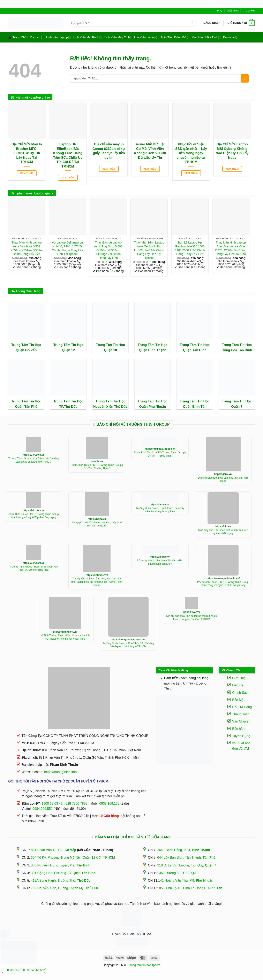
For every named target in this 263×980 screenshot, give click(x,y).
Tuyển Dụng (241, 736)
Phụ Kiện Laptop (145, 37)
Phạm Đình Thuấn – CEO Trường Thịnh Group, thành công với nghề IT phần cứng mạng (223, 584)
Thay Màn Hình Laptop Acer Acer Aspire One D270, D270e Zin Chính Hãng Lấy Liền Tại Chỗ (231, 248)
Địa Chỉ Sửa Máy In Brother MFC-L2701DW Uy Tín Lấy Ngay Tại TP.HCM (27, 153)
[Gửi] (192, 23)
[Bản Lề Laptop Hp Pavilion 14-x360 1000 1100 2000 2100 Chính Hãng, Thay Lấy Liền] (190, 217)
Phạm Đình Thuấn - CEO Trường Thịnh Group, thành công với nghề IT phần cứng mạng (34, 516)
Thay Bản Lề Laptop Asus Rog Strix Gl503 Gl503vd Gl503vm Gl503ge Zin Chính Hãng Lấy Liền (108, 250)
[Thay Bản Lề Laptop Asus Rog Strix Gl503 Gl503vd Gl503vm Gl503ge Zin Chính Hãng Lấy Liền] (108, 217)
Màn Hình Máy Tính (206, 37)
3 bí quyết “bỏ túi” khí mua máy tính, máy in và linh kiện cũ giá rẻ (97, 524)
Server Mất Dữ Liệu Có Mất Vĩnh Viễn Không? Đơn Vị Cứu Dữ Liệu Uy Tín (150, 151)
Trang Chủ (17, 37)
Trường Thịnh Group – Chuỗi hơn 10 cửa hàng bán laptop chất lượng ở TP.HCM (129, 645)
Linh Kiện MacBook (87, 37)
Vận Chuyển (241, 721)
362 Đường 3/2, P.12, (179, 873)
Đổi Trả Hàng (242, 707)
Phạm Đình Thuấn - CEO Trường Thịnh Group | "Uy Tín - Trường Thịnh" (97, 467)
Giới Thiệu (234, 11)
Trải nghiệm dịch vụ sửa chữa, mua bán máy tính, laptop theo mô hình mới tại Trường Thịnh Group (97, 582)
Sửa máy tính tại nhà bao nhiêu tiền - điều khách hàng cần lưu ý (160, 562)
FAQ (220, 11)
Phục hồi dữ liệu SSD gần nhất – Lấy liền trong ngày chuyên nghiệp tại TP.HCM (191, 153)
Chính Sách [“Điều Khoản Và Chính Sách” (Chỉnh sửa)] (241, 693)
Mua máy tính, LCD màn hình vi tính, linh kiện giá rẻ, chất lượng (223, 532)
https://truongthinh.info (60, 772)
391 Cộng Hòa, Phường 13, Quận (63, 873)
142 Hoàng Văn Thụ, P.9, (186, 881)
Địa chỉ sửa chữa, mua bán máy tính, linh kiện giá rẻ (223, 479)
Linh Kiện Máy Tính (117, 37)
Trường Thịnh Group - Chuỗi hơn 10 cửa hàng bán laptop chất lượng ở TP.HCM (34, 460)
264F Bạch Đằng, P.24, (184, 850)
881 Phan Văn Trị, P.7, (53, 850)
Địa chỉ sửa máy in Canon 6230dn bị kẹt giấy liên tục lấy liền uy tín (109, 151)
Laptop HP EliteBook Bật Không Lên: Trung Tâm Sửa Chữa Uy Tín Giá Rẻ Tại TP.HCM (68, 155)
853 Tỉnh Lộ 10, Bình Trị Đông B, (191, 888)
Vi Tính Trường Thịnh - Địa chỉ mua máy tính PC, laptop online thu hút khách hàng (65, 637)
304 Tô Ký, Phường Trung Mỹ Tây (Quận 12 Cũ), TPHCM (73, 858)
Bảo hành (239, 729)
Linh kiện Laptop (58, 37)
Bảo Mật (238, 700)
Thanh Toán (241, 714)
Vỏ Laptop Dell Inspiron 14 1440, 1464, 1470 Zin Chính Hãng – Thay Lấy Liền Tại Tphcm (67, 248)
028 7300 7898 (77, 804)
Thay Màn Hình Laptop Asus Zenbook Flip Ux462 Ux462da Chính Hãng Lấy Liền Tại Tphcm (149, 250)
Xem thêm (27, 173)
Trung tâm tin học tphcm (144, 965)
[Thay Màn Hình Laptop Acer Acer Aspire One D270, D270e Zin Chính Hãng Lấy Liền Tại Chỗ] (231, 217)
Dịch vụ (36, 37)
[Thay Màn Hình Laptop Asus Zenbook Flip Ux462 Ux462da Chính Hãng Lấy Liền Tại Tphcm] (149, 217)
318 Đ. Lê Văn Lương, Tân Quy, (187, 865)
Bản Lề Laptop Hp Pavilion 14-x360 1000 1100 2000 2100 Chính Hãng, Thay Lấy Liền (190, 248)
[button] (212, 23)
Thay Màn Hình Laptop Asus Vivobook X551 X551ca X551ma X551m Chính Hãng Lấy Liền (27, 248)
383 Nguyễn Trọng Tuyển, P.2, (61, 865)
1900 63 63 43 (52, 804)
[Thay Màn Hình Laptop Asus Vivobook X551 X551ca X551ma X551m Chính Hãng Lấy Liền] (27, 217)
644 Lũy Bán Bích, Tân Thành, (186, 858)
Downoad (230, 37)
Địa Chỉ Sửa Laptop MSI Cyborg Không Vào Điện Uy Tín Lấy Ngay (232, 151)
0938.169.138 (16, 970)
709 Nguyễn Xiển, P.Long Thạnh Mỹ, (65, 888)
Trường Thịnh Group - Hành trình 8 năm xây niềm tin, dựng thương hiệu (160, 510)
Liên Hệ (250, 11)
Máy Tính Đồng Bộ (175, 37)
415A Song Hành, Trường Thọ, (61, 881)
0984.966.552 (36, 970)
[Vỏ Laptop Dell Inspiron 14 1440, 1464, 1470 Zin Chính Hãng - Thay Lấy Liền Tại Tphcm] (67, 217)
